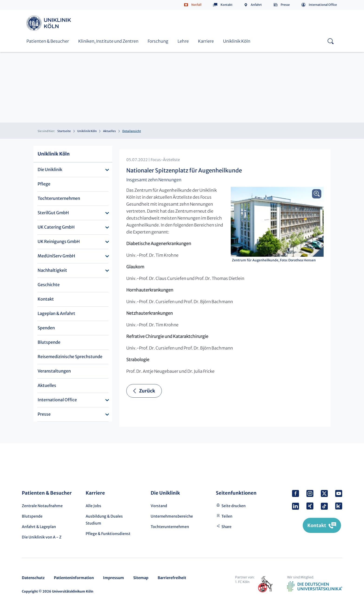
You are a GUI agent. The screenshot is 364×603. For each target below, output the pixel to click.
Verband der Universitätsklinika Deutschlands (315, 587)
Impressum (114, 578)
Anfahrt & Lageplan (39, 527)
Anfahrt (256, 5)
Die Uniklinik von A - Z (42, 537)
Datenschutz (33, 578)
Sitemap (141, 578)
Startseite (64, 131)
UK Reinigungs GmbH (59, 242)
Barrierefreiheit (172, 578)
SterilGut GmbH (53, 213)
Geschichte (49, 285)
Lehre (183, 41)
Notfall (196, 5)
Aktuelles (109, 131)
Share (226, 527)
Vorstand (159, 506)
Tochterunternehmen (59, 198)
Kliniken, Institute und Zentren (108, 41)
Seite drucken (234, 506)
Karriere (206, 41)
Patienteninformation (74, 578)
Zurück (147, 391)
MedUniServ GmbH (56, 256)
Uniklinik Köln (49, 23)
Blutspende (49, 342)
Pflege (44, 184)
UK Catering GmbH (56, 227)
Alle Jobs (93, 506)
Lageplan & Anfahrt (56, 313)
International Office (323, 5)
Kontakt (227, 5)
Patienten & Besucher (48, 41)
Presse (285, 5)
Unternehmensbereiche (172, 516)
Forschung (158, 41)
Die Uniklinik (50, 170)
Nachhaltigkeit (52, 270)
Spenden (46, 328)
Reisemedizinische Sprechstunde (70, 357)
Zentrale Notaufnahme (42, 506)
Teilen (227, 516)
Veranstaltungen (54, 371)
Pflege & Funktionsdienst (108, 534)
